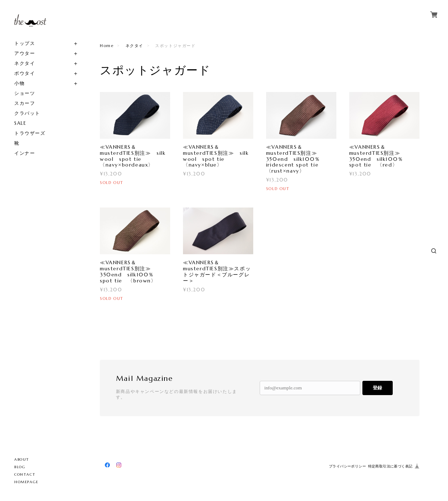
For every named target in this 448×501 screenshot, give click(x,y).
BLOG (20, 467)
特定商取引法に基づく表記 (390, 466)
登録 (377, 388)
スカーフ (25, 103)
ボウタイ (25, 73)
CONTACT (25, 474)
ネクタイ (25, 63)
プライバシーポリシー (347, 466)
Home (107, 46)
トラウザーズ (30, 133)
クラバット (27, 113)
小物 (19, 83)
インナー (25, 153)
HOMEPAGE (26, 482)
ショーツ (25, 93)
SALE (20, 123)
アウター (25, 53)
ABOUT (22, 459)
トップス (25, 43)
